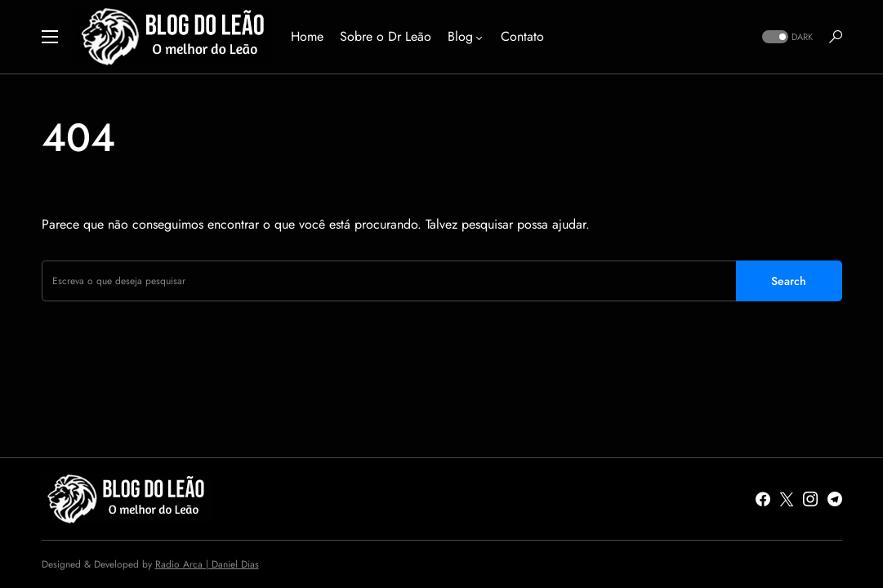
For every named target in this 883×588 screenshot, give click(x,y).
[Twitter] (787, 499)
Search (789, 281)
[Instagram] (810, 499)
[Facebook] (763, 499)
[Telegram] (835, 499)
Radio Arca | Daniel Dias (207, 564)
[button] (50, 37)
